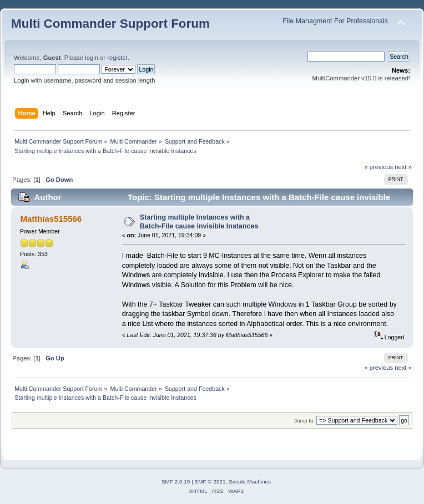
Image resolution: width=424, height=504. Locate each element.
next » (403, 167)
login (92, 58)
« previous (378, 167)
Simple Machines (250, 482)
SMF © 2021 (210, 482)
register (117, 58)
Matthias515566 (51, 219)
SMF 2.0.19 (176, 482)
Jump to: (304, 421)
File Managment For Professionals (335, 21)
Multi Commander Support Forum (110, 24)
